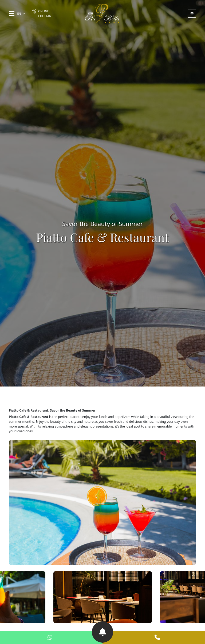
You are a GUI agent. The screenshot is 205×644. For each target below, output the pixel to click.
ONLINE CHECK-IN (41, 13)
